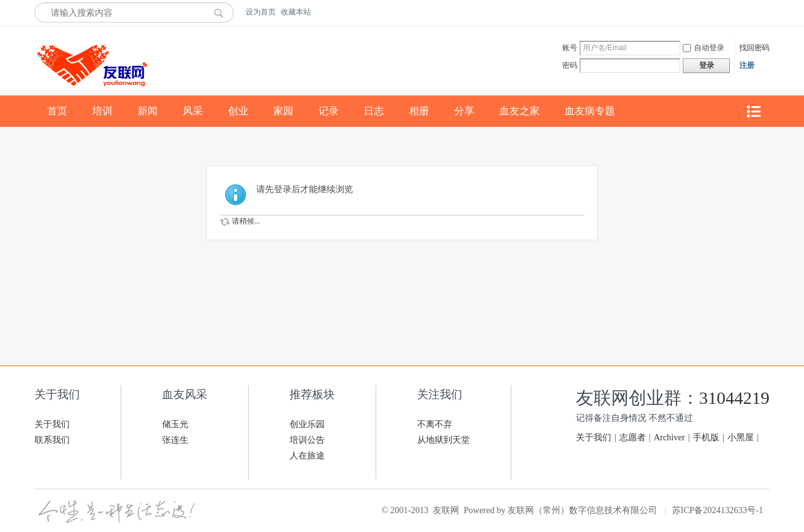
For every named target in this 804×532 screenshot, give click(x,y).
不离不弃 (435, 424)
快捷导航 (753, 111)
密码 (570, 65)
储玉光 (175, 424)
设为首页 (261, 12)
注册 (747, 65)
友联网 (446, 510)
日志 (374, 111)
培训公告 (307, 440)
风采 (193, 111)
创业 (238, 111)
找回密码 (754, 48)
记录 (329, 111)
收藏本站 (296, 12)
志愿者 (633, 437)
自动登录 (703, 48)
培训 (102, 111)
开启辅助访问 (766, 12)
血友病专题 (590, 111)
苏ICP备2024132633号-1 (718, 510)
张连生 (175, 440)
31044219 (734, 398)
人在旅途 (307, 456)
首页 (57, 111)
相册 (419, 111)
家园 (283, 111)
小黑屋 (741, 437)
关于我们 (52, 424)
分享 (464, 111)
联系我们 (52, 440)
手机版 (706, 437)
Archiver (670, 437)
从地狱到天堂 (443, 440)
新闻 (148, 111)
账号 (570, 48)
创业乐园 (307, 424)
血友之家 (519, 111)
